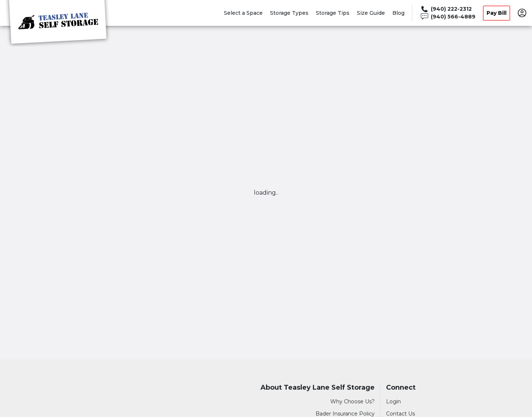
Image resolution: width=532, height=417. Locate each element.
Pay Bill (497, 13)
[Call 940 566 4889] (448, 17)
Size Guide (371, 13)
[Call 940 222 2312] (448, 9)
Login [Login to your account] (393, 401)
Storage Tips (333, 13)
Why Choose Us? (352, 401)
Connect (401, 388)
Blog (398, 13)
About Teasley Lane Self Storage (318, 388)
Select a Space (243, 13)
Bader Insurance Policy (345, 414)
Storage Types (289, 13)
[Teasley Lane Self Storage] (58, 23)
